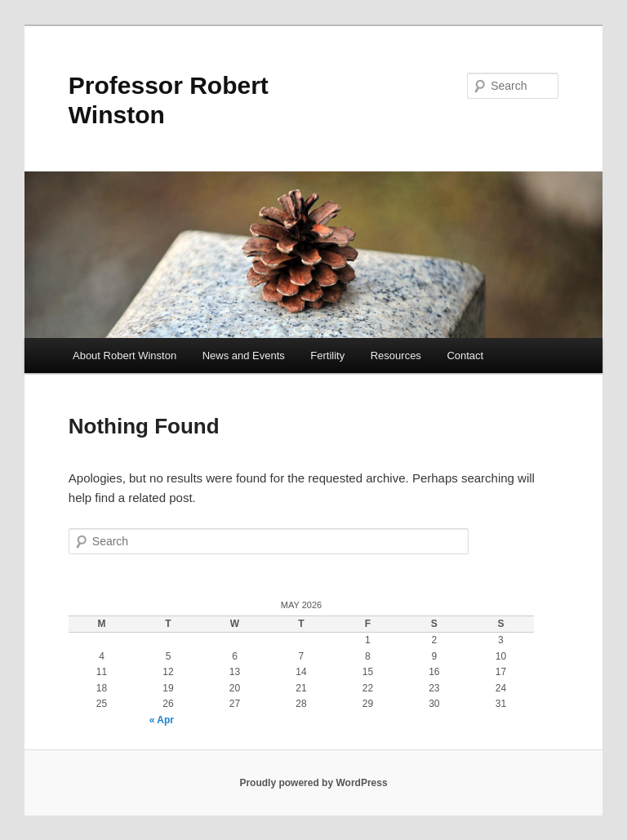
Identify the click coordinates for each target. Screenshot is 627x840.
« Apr (162, 720)
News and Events (244, 356)
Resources (396, 356)
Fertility (327, 356)
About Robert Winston (125, 356)
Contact (465, 356)
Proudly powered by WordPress (313, 783)
